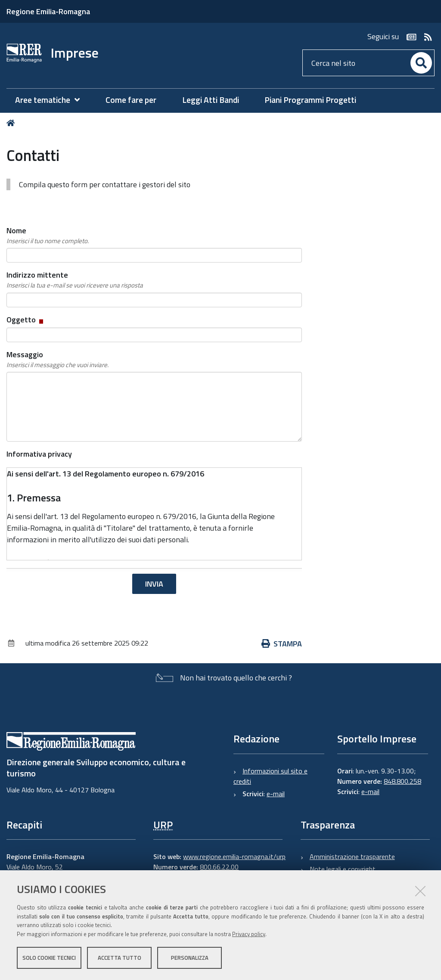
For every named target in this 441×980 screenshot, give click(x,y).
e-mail (276, 794)
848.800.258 (402, 781)
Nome (48, 235)
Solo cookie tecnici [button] (49, 958)
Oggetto (26, 320)
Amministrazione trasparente (352, 856)
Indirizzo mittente (75, 280)
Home (12, 123)
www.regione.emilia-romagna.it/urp (234, 856)
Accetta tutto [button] (120, 958)
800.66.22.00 (219, 867)
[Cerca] (421, 63)
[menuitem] (52, 100)
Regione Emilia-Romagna (48, 11)
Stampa (282, 644)
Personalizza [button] (190, 958)
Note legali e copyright (343, 869)
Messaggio (57, 359)
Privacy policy (249, 934)
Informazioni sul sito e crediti (270, 776)
